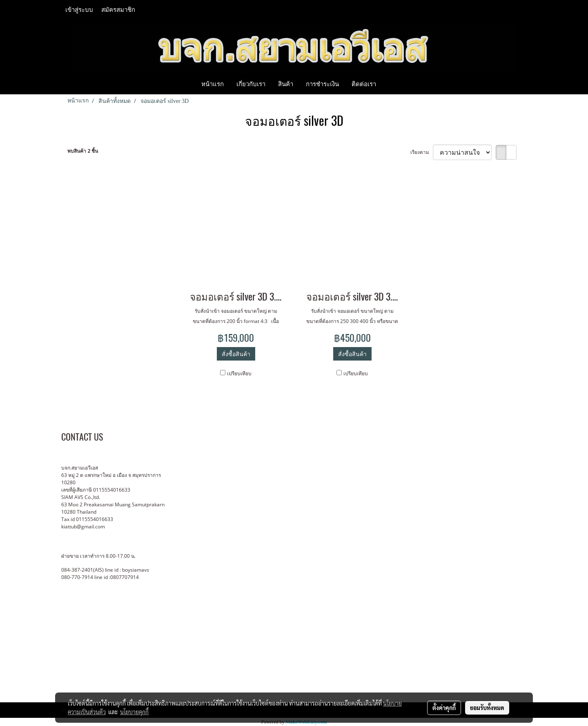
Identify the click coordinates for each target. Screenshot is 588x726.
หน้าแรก (213, 84)
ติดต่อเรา (364, 84)
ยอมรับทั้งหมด (487, 708)
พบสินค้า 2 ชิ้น (83, 151)
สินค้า (286, 84)
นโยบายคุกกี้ (134, 712)
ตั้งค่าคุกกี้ (444, 708)
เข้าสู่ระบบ (79, 10)
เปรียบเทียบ (239, 373)
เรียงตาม (422, 152)
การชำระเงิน (322, 84)
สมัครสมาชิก (118, 10)
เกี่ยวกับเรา (251, 84)
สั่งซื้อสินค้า (236, 354)
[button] (390, 84)
